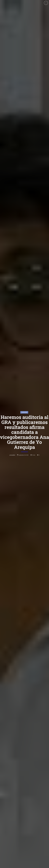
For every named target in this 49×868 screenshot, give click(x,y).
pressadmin (12, 455)
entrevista (24, 412)
